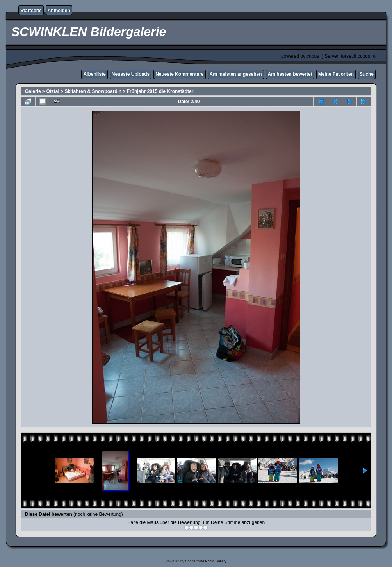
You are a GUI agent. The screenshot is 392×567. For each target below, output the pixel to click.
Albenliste (94, 74)
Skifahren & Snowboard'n (93, 91)
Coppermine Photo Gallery (206, 561)
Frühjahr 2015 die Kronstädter (160, 91)
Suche (367, 74)
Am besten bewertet (290, 74)
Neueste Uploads (131, 74)
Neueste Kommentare (179, 74)
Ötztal (53, 91)
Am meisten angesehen (236, 74)
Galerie (33, 91)
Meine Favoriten (336, 74)
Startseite (31, 11)
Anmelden (59, 11)
